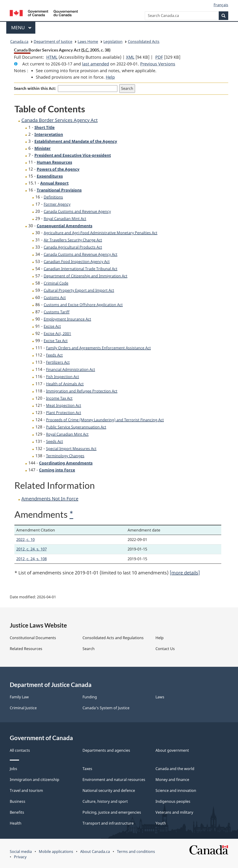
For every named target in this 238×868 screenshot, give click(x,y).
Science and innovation (176, 790)
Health (16, 823)
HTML (52, 57)
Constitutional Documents (33, 638)
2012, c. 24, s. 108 (31, 559)
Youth (161, 823)
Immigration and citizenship (35, 780)
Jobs (13, 769)
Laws (160, 697)
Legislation (113, 42)
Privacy (20, 857)
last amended (96, 64)
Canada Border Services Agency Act (59, 120)
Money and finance (172, 780)
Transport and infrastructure (108, 823)
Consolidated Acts (144, 42)
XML (130, 57)
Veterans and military (174, 812)
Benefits (17, 812)
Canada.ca (19, 42)
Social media (21, 852)
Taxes (87, 769)
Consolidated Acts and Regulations (113, 638)
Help (110, 77)
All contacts (20, 750)
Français (221, 5)
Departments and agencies (106, 750)
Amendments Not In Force (50, 499)
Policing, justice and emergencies (112, 812)
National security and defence (109, 790)
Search (89, 649)
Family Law (19, 697)
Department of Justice (53, 42)
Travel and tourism (26, 790)
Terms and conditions (136, 852)
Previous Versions (158, 64)
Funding (90, 697)
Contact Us (165, 649)
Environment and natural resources (114, 780)
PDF (159, 57)
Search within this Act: (35, 88)
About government (172, 750)
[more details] (185, 573)
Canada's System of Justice (106, 708)
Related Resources (26, 649)
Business (18, 801)
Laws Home (88, 42)
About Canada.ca (95, 852)
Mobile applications (56, 852)
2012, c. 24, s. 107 (31, 549)
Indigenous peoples (173, 801)
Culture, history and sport (105, 801)
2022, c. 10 (25, 539)
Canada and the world (175, 769)
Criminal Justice (23, 708)
